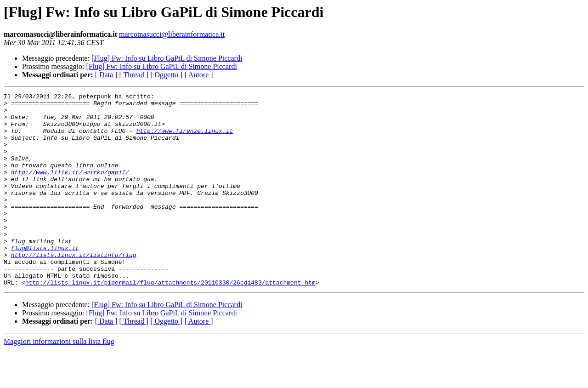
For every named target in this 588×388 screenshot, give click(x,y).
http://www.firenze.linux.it (185, 139)
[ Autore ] (198, 75)
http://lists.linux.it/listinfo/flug (74, 288)
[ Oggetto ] (166, 75)
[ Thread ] (134, 75)
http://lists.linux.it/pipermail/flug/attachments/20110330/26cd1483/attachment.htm (170, 321)
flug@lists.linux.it (45, 280)
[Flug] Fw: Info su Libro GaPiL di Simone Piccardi (167, 58)
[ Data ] (106, 75)
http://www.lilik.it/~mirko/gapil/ (70, 188)
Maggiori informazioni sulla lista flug (59, 380)
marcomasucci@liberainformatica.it (172, 34)
